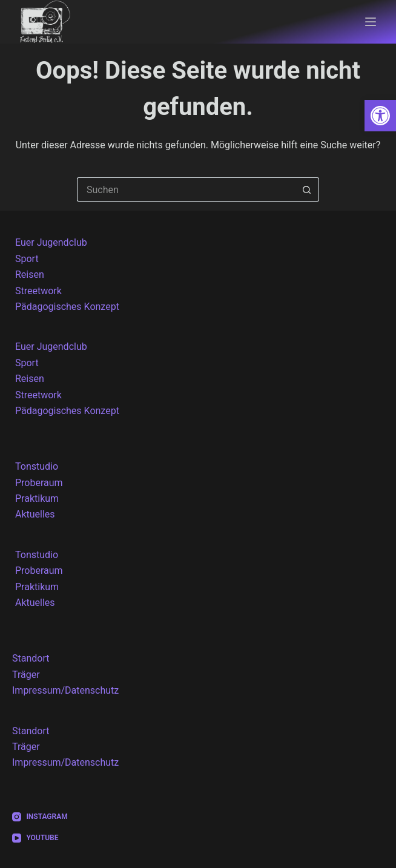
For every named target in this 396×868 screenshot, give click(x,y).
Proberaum (39, 483)
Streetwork (38, 291)
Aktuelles (35, 514)
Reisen (30, 275)
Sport (27, 259)
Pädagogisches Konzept (67, 307)
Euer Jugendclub (51, 242)
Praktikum (37, 498)
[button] (380, 116)
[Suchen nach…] (186, 189)
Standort (31, 658)
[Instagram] (40, 817)
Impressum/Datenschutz (65, 690)
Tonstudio (37, 466)
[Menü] (371, 22)
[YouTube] (40, 838)
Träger (26, 675)
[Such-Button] (307, 189)
